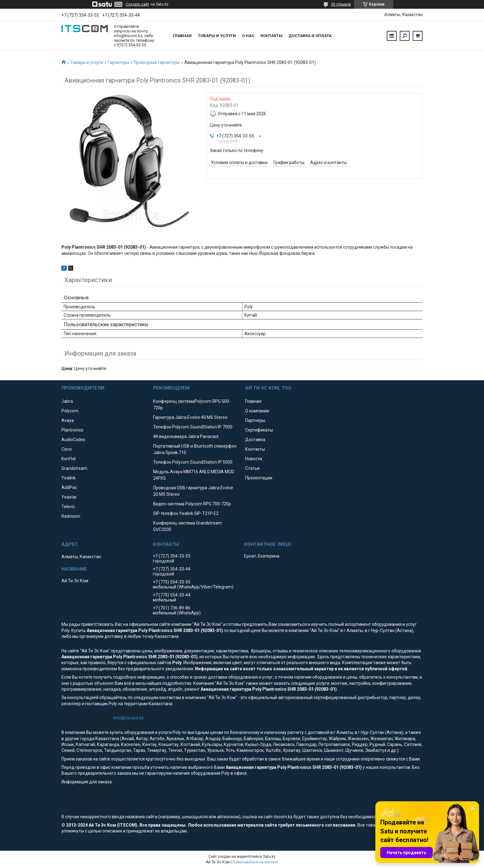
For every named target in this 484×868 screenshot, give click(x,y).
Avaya (68, 420)
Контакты (271, 36)
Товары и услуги (217, 36)
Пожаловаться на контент (255, 862)
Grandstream (74, 468)
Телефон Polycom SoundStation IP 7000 (193, 427)
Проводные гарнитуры (157, 62)
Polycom (70, 411)
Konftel (69, 459)
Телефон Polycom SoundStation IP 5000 (193, 462)
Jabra (67, 401)
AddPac (69, 487)
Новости (254, 459)
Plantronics (72, 430)
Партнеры (255, 420)
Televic (68, 507)
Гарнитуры (119, 62)
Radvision (71, 516)
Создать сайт (137, 4)
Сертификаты (259, 430)
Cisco (67, 449)
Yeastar (69, 497)
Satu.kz (269, 857)
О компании (257, 411)
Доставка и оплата (310, 36)
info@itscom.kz (129, 718)
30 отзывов (341, 4)
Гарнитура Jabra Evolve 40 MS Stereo (190, 417)
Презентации (259, 478)
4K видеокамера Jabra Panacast (186, 436)
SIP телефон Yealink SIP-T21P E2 (186, 513)
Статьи (252, 468)
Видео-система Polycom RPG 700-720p (192, 504)
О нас (248, 36)
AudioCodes (73, 440)
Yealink (69, 478)
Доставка (255, 440)
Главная (182, 36)
